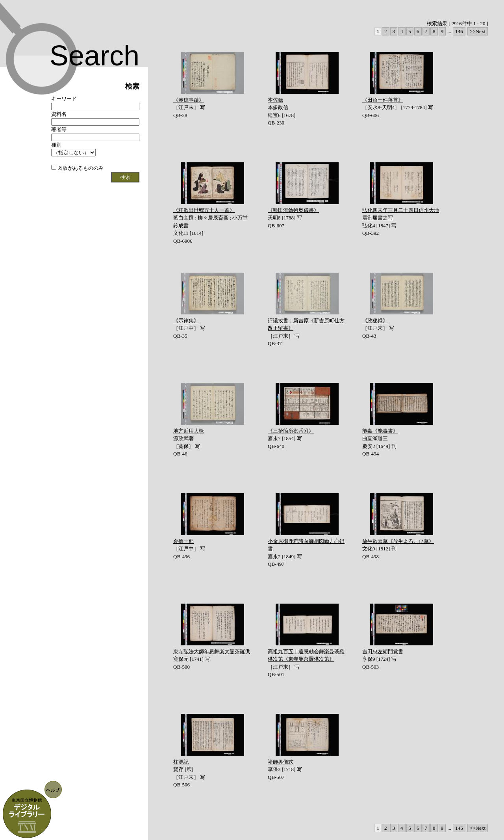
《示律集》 (186, 321)
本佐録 (275, 100)
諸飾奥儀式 (281, 762)
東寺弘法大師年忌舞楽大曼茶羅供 (212, 651)
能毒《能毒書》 (380, 431)
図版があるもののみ (77, 168)
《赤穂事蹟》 (189, 100)
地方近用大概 (189, 431)
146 (459, 31)
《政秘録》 (375, 321)
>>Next (478, 31)
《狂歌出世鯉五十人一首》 (204, 210)
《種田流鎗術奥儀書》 (293, 210)
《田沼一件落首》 (383, 100)
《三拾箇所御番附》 (291, 431)
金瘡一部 (183, 541)
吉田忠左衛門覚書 (383, 651)
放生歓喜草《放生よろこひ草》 (398, 541)
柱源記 (181, 762)
